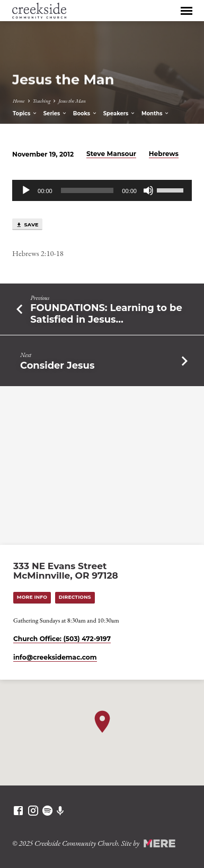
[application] (102, 190)
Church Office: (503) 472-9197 (62, 639)
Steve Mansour (111, 154)
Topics (25, 113)
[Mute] (148, 190)
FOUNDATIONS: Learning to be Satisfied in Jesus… (106, 313)
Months (156, 113)
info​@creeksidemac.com (55, 657)
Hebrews (164, 154)
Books (85, 113)
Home (19, 101)
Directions (75, 597)
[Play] (26, 190)
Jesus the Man (72, 101)
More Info (32, 597)
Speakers (120, 113)
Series (55, 113)
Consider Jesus (57, 365)
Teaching (42, 101)
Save (27, 225)
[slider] (87, 190)
